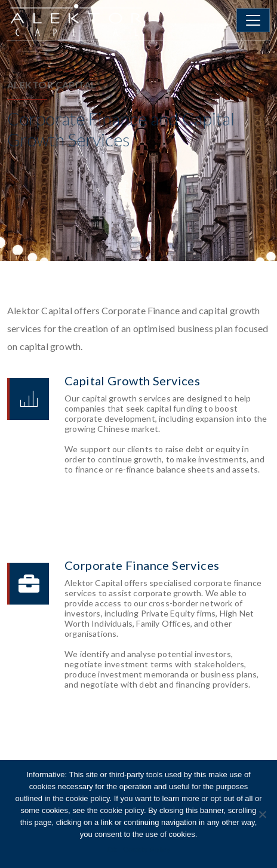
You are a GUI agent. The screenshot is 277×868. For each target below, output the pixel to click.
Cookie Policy (147, 850)
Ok (112, 850)
